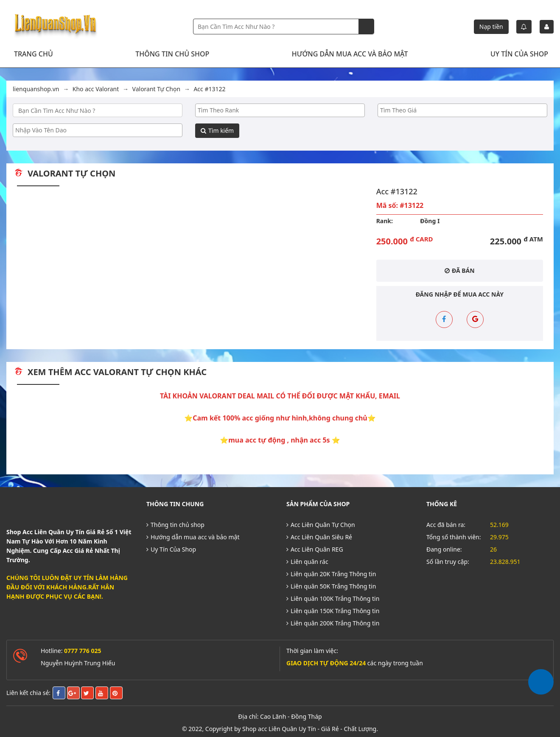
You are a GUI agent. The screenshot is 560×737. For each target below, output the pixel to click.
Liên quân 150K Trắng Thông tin (333, 607)
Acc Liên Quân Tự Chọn (321, 520)
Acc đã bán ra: (446, 520)
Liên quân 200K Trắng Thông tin (333, 619)
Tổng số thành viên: (454, 533)
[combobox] (280, 110)
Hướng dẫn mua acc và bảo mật (350, 54)
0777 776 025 (83, 646)
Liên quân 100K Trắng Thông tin (333, 594)
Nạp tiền (491, 27)
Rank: (385, 221)
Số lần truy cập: (448, 557)
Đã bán (460, 270)
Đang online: (444, 545)
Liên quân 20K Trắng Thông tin (331, 570)
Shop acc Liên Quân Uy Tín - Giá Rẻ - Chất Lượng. (310, 724)
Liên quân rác (307, 557)
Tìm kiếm (217, 130)
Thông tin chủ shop (172, 54)
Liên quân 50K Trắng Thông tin (331, 582)
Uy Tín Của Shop (519, 54)
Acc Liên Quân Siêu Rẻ (319, 533)
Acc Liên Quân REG (315, 545)
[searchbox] (280, 110)
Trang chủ (34, 54)
